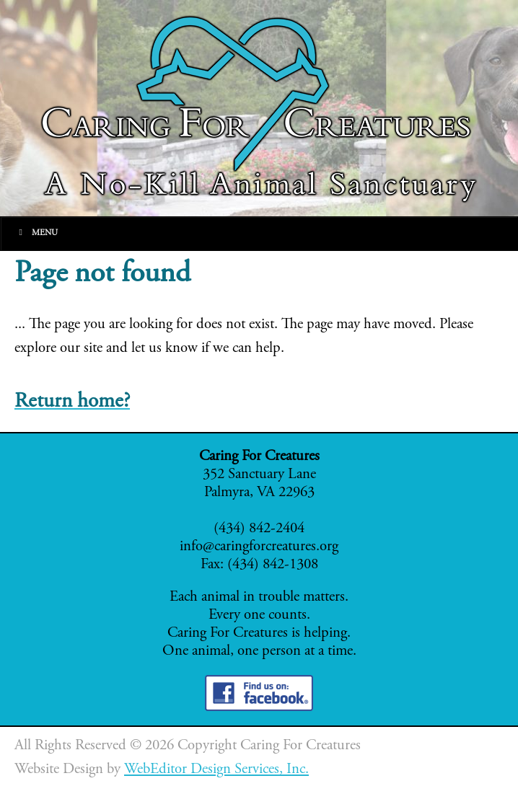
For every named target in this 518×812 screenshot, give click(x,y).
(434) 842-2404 (259, 529)
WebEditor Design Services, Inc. (216, 770)
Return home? (72, 402)
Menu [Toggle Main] (36, 233)
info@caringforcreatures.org (259, 547)
